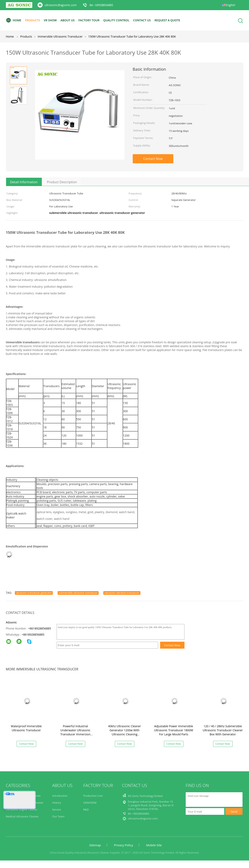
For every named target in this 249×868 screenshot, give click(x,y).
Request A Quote (167, 20)
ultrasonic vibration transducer (122, 593)
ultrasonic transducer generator (34, 593)
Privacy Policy (124, 845)
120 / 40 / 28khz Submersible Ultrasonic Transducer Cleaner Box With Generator (223, 730)
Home (14, 20)
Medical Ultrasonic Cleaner (22, 816)
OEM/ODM (90, 803)
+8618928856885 (40, 628)
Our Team (58, 816)
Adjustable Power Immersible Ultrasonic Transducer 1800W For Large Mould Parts (174, 730)
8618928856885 (34, 634)
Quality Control (116, 20)
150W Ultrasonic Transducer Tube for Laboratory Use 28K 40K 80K (132, 36)
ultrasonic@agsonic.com (61, 5)
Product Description (62, 182)
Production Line (93, 796)
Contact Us (142, 20)
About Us (68, 20)
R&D (86, 809)
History (57, 803)
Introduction (60, 796)
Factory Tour (89, 20)
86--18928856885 (101, 5)
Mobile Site (154, 845)
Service (57, 809)
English (231, 5)
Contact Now (153, 159)
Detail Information (24, 182)
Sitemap (95, 845)
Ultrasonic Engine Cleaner (22, 809)
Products (32, 20)
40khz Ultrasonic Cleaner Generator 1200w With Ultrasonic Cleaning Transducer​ (124, 732)
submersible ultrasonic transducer (78, 593)
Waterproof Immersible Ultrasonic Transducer (26, 728)
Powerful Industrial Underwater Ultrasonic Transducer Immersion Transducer (75, 732)
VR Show (50, 20)
